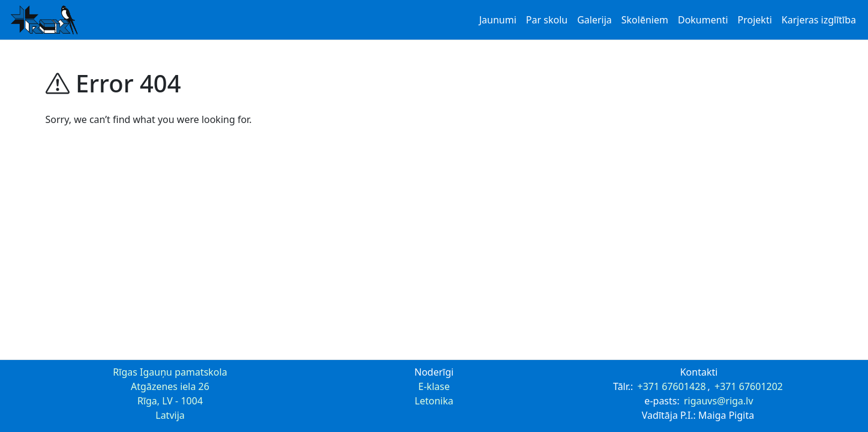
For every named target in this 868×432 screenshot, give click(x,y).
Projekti (755, 20)
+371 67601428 (672, 386)
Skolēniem (645, 20)
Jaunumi (498, 20)
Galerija (594, 20)
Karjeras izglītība (819, 20)
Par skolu (547, 20)
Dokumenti (703, 20)
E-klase (434, 386)
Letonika (434, 401)
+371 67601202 (749, 386)
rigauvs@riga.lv (719, 401)
